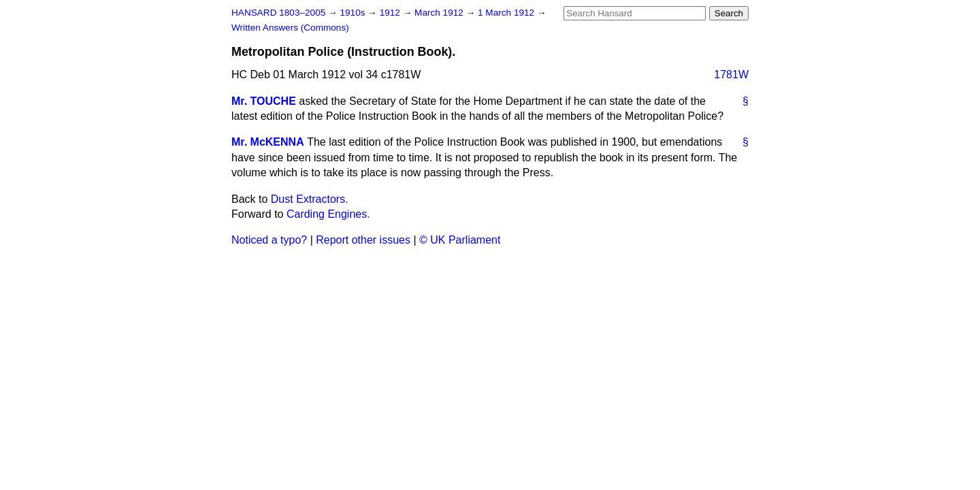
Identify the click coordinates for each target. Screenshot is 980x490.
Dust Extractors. (310, 199)
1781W (731, 75)
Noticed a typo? (269, 240)
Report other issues (363, 240)
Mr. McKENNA (268, 142)
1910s (354, 13)
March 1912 (440, 13)
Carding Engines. (328, 214)
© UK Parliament (460, 240)
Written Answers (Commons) (290, 28)
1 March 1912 (507, 13)
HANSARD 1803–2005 (278, 13)
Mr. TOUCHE (264, 101)
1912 (391, 13)
